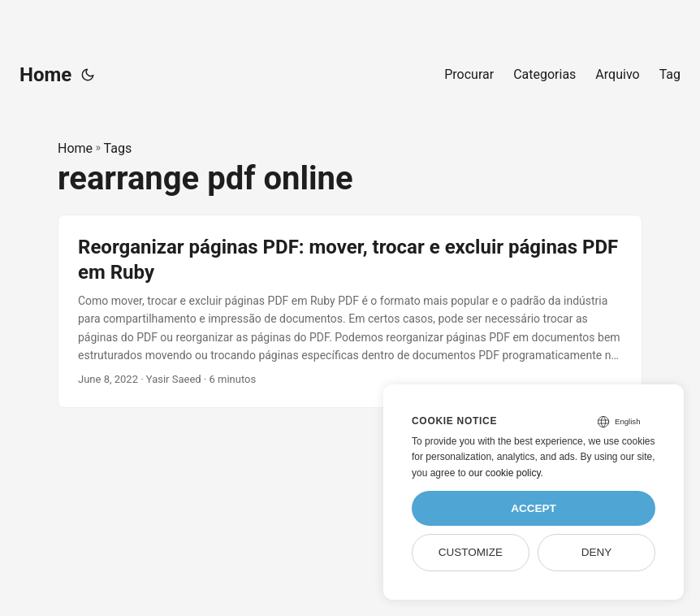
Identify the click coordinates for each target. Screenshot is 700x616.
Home (45, 75)
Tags (118, 148)
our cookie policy (505, 473)
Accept (534, 508)
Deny (597, 552)
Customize (471, 552)
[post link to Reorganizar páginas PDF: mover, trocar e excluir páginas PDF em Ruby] (350, 312)
